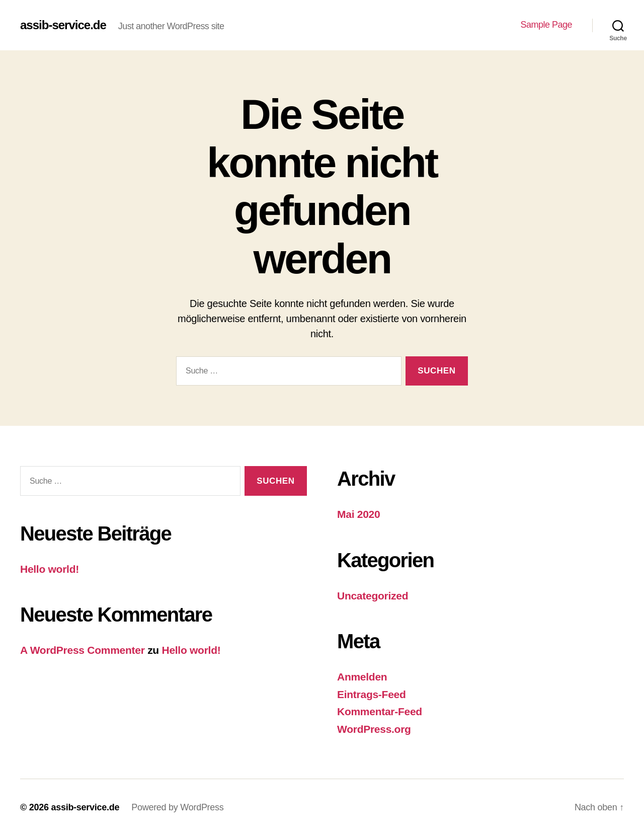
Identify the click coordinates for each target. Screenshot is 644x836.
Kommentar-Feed (380, 711)
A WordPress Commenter (83, 650)
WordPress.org (374, 729)
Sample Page (546, 25)
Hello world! (50, 569)
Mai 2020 (358, 514)
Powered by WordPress (177, 807)
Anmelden (362, 677)
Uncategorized (373, 596)
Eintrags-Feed (372, 694)
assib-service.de (63, 25)
